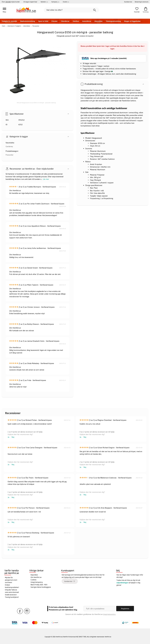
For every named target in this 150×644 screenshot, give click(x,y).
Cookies (34, 580)
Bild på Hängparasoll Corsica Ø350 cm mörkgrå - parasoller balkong (36, 103)
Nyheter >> (44, 2)
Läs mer (46, 179)
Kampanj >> (55, 2)
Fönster (54, 21)
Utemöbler (98, 21)
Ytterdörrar (65, 21)
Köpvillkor (34, 575)
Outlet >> (66, 2)
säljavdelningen (122, 583)
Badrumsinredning (28, 21)
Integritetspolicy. (109, 614)
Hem (4, 26)
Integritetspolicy (37, 582)
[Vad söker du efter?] (71, 10)
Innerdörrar (87, 21)
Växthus (76, 21)
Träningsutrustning (113, 21)
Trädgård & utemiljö (9, 21)
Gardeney (9, 146)
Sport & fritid (43, 21)
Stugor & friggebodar (132, 21)
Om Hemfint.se (36, 577)
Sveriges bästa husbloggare (41, 587)
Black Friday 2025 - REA (39, 585)
